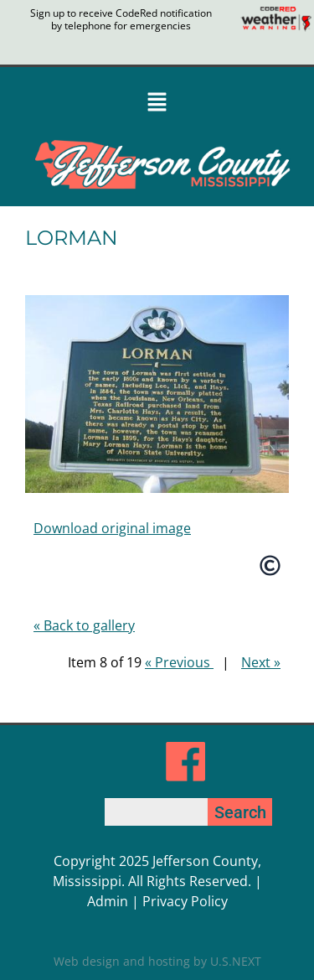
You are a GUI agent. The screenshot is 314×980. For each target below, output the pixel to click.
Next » (261, 662)
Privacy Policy (185, 901)
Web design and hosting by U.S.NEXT (157, 961)
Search (240, 812)
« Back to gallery (84, 625)
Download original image (112, 528)
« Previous (179, 662)
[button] (157, 104)
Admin (108, 901)
